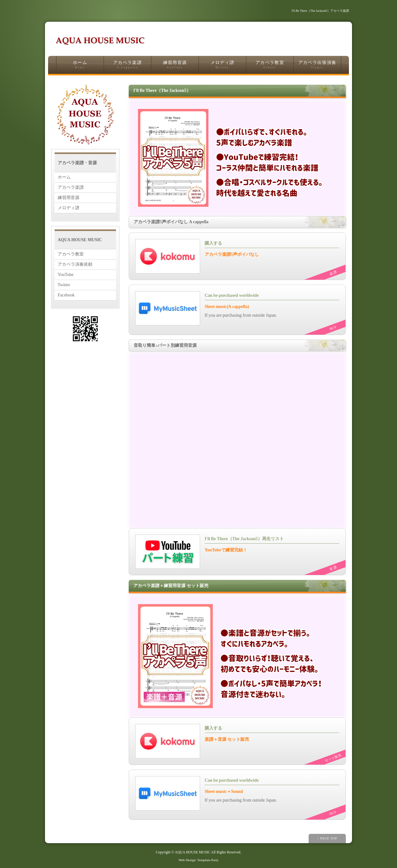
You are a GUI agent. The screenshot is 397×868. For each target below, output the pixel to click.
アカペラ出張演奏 (317, 65)
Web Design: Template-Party (198, 860)
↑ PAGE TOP (327, 838)
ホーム (80, 65)
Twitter (64, 285)
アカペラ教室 (270, 65)
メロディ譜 (222, 65)
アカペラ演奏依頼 (75, 264)
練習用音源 (175, 65)
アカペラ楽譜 (127, 65)
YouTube (66, 275)
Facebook (66, 295)
